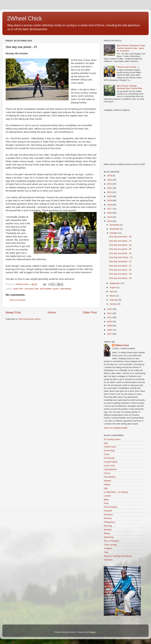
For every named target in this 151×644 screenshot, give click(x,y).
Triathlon (108, 548)
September (115, 283)
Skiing (107, 533)
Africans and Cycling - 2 (128, 67)
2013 (110, 309)
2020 (110, 196)
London (107, 496)
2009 (110, 326)
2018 (110, 205)
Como (107, 454)
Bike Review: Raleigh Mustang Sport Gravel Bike (129, 87)
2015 (110, 217)
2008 (110, 330)
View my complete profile (116, 428)
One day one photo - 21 (120, 266)
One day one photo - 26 (120, 245)
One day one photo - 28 (120, 237)
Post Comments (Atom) (30, 319)
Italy (106, 488)
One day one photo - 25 (120, 249)
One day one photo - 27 (120, 241)
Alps (106, 443)
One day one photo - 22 (120, 261)
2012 (110, 313)
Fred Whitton (110, 477)
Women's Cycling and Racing (118, 556)
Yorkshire (108, 560)
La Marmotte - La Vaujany (116, 492)
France (107, 473)
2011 (110, 317)
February (114, 300)
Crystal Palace (111, 462)
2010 (110, 322)
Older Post (90, 312)
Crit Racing (109, 458)
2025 (110, 176)
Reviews (108, 518)
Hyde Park (18, 289)
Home (52, 312)
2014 (110, 221)
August (113, 287)
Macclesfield (46, 289)
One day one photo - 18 (120, 278)
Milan (106, 500)
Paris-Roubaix (110, 507)
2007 (110, 334)
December (115, 225)
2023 (110, 184)
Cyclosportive (110, 469)
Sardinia (108, 530)
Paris (106, 503)
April (112, 291)
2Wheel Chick (25, 18)
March (113, 296)
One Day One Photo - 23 (121, 257)
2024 (110, 180)
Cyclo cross (109, 466)
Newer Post (13, 312)
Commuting (109, 450)
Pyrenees (108, 514)
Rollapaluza (109, 522)
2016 (110, 213)
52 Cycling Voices (112, 439)
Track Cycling (110, 545)
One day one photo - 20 (120, 270)
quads (56, 289)
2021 (110, 192)
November (115, 229)
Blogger (92, 632)
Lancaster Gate (31, 289)
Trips (106, 552)
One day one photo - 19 (120, 274)
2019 (110, 200)
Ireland (107, 484)
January (114, 304)
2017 (110, 209)
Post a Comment (18, 300)
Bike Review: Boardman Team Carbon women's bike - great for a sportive (131, 48)
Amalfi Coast (110, 447)
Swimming (109, 537)
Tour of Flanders (112, 541)
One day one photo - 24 (120, 253)
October (114, 233)
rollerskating (66, 289)
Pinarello (108, 511)
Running (108, 526)
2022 (110, 188)
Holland (107, 481)
